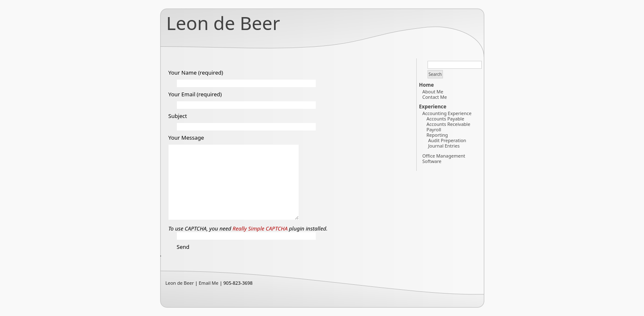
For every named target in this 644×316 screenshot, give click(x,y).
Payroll (434, 129)
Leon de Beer (223, 23)
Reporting (437, 135)
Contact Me (435, 97)
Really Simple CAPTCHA (260, 228)
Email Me (209, 283)
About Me (433, 92)
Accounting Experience (447, 113)
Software (432, 161)
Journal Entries (444, 146)
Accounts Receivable (449, 124)
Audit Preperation (447, 140)
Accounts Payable (445, 119)
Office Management (444, 156)
